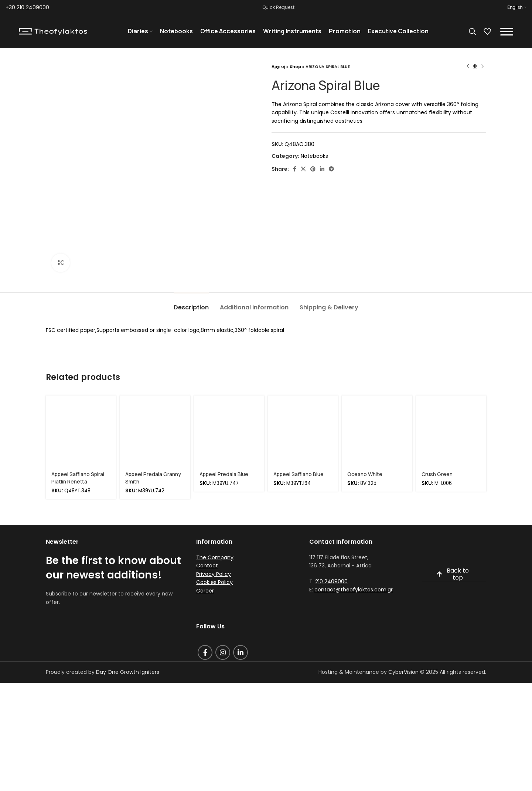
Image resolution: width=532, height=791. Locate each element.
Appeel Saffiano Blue (299, 474)
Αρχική (278, 67)
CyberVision (403, 672)
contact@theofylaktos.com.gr (354, 590)
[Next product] (482, 67)
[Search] (473, 31)
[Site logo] (53, 31)
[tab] (191, 304)
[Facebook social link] (295, 169)
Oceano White (365, 474)
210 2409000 (331, 581)
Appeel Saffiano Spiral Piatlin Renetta (78, 478)
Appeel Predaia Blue (224, 474)
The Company (215, 557)
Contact (207, 566)
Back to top (453, 574)
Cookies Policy (214, 582)
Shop (295, 67)
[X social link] (303, 169)
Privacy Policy (214, 574)
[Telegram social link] (331, 169)
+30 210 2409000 (27, 7)
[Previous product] (468, 67)
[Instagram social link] (223, 652)
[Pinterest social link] (313, 169)
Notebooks (314, 156)
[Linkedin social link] (322, 169)
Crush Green (437, 474)
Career (205, 591)
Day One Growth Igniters (128, 672)
